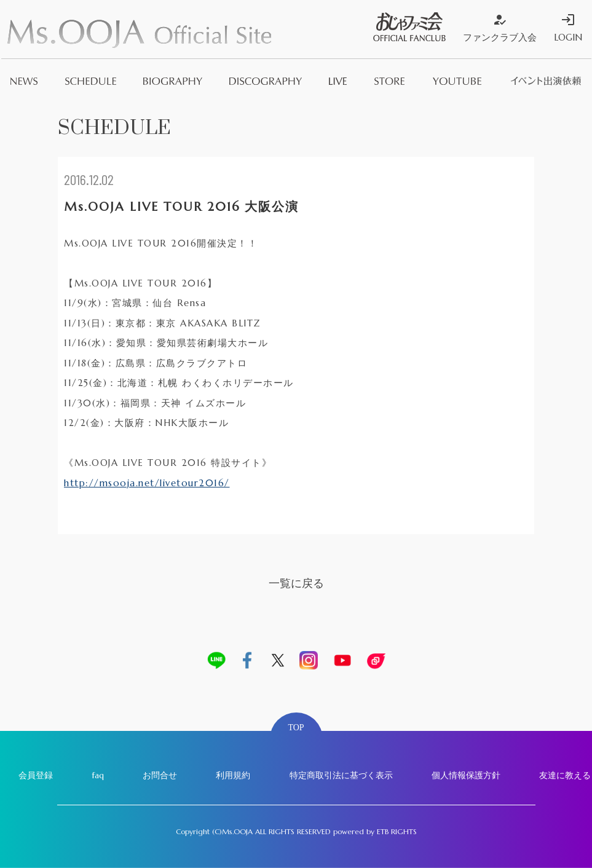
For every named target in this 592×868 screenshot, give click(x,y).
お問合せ (160, 775)
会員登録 (36, 775)
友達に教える (565, 775)
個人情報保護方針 (466, 775)
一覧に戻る (296, 583)
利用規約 (233, 775)
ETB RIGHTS (397, 831)
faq (98, 775)
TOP (296, 728)
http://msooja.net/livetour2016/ (147, 483)
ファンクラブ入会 (500, 28)
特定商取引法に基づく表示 (341, 775)
